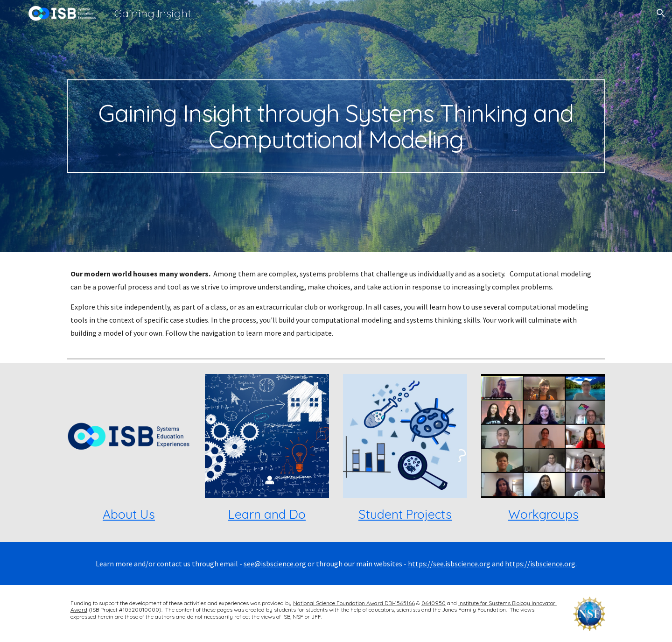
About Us (129, 514)
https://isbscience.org (540, 564)
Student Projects (405, 514)
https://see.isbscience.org (449, 564)
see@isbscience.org (275, 564)
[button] (661, 13)
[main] (336, 126)
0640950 (434, 603)
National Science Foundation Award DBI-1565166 (354, 603)
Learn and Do (267, 514)
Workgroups (543, 514)
